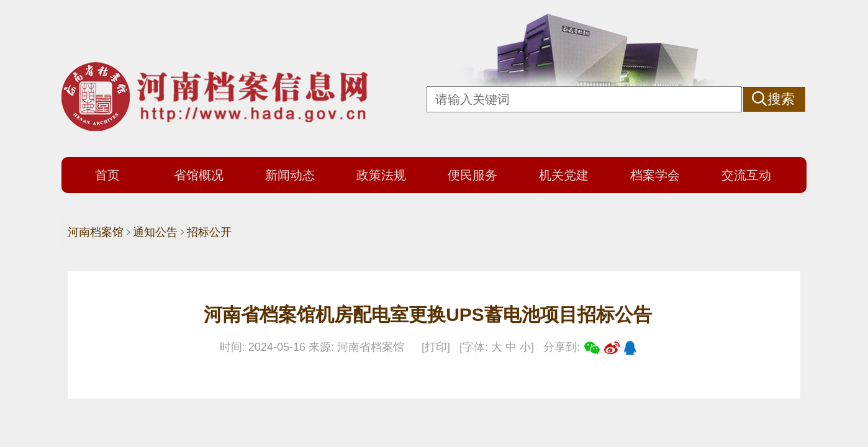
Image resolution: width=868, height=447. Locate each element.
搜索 (781, 99)
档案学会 (655, 175)
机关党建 (564, 175)
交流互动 (746, 175)
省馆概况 (199, 175)
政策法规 (381, 175)
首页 (107, 175)
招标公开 (209, 232)
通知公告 (155, 232)
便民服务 (472, 175)
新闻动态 (290, 175)
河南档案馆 (96, 232)
